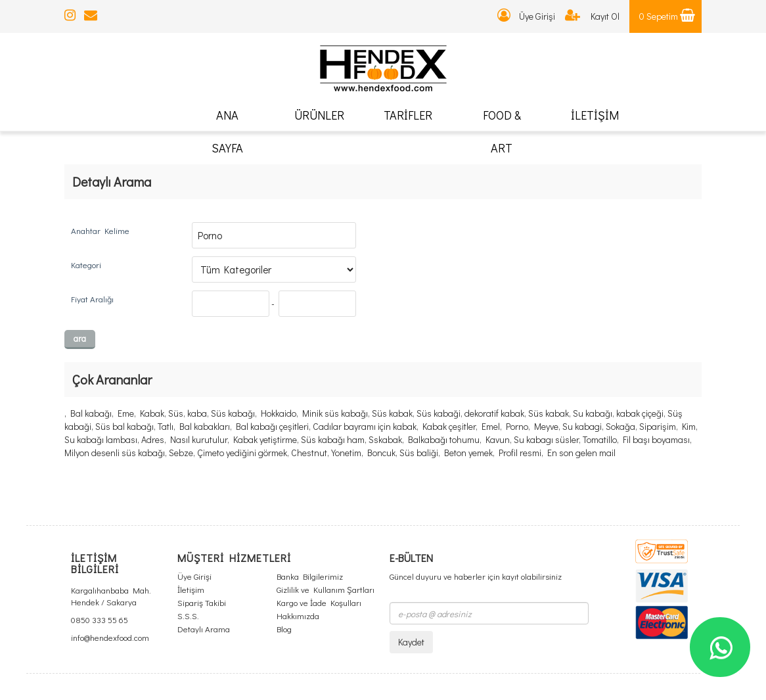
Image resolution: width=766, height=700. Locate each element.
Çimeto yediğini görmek (242, 453)
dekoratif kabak (494, 413)
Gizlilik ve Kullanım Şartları (326, 589)
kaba (197, 413)
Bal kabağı (91, 413)
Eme (126, 413)
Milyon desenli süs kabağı (115, 453)
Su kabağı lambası (101, 439)
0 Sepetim (667, 16)
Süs (176, 413)
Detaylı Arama (204, 629)
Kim (689, 426)
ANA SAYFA (227, 131)
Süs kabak (392, 413)
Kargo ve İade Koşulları (319, 602)
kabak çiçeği (640, 413)
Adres (153, 439)
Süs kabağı (233, 413)
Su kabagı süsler (546, 439)
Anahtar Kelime (100, 230)
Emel (491, 426)
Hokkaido (279, 413)
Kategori (86, 265)
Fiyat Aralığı (92, 299)
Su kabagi (582, 426)
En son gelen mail (581, 453)
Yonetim (346, 453)
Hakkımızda (298, 616)
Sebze (181, 453)
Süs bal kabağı (124, 426)
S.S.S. (188, 616)
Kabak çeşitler (449, 426)
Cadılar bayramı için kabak (365, 426)
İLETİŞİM (595, 115)
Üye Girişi (526, 16)
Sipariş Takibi (202, 602)
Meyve (546, 426)
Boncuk (381, 453)
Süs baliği (419, 453)
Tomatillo (600, 439)
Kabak (152, 413)
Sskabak (385, 439)
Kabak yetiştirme (265, 439)
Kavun (498, 439)
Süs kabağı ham (333, 439)
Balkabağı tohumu (444, 439)
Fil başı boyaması (656, 439)
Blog (284, 629)
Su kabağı (593, 413)
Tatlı (166, 426)
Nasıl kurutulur (199, 439)
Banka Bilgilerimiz (310, 576)
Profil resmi (520, 453)
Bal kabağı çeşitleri (272, 426)
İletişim (191, 589)
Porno (517, 426)
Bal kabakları (205, 426)
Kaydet (411, 642)
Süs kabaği (439, 413)
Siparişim (658, 426)
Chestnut (309, 453)
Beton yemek (468, 453)
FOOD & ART (502, 131)
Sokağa (620, 426)
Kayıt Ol (592, 16)
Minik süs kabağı (335, 413)
